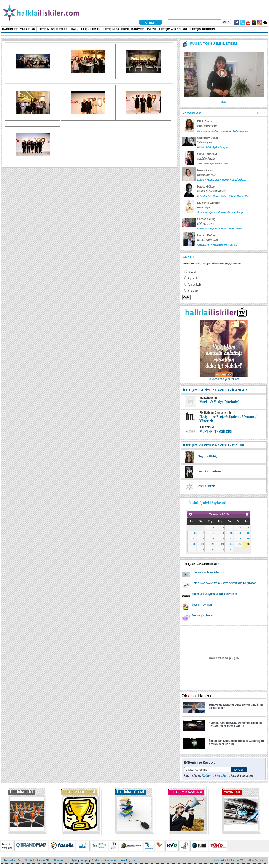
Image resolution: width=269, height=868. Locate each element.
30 (223, 550)
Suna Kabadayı (207, 154)
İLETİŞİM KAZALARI (186, 792)
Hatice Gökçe (206, 187)
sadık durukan (210, 471)
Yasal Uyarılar (129, 860)
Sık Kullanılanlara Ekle (38, 860)
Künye (84, 860)
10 (231, 533)
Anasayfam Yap (12, 860)
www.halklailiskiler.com (227, 860)
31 (231, 550)
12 (248, 533)
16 (223, 539)
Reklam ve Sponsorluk (104, 860)
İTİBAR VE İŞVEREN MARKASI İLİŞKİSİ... (222, 180)
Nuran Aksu (205, 170)
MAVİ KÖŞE (203, 208)
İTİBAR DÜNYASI (206, 175)
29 (213, 550)
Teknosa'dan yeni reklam (224, 379)
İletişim (73, 860)
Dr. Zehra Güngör (208, 203)
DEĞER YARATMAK (208, 240)
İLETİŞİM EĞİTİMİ (130, 792)
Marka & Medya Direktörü (220, 402)
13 (194, 539)
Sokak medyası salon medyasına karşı (220, 212)
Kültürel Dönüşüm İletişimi (213, 147)
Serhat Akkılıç (206, 219)
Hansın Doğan (206, 235)
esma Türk (207, 486)
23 (223, 544)
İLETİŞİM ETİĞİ (22, 792)
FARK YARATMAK (207, 126)
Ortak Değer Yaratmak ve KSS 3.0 (217, 245)
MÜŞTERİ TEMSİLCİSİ (216, 432)
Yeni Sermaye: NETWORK (213, 163)
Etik (224, 102)
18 (240, 539)
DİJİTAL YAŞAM (206, 224)
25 (240, 544)
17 (231, 539)
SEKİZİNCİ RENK (206, 159)
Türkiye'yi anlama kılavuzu (208, 572)
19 (248, 539)
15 (213, 539)
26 (248, 544)
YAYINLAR (232, 792)
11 (240, 533)
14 (203, 539)
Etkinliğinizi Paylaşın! (207, 503)
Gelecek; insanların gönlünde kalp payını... (223, 131)
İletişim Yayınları (202, 605)
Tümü (261, 113)
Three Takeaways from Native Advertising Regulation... (225, 583)
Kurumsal (60, 860)
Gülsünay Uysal (207, 138)
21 (203, 544)
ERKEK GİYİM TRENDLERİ (212, 191)
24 (231, 544)
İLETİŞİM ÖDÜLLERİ (79, 792)
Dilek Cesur (205, 122)
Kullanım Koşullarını (216, 775)
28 (203, 550)
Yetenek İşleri (204, 143)
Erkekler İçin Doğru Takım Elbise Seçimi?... (223, 196)
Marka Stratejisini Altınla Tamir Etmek (220, 229)
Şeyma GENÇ (208, 456)
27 (194, 550)
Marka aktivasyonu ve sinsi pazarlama (215, 594)
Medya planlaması (203, 615)
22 (213, 544)
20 (194, 544)
